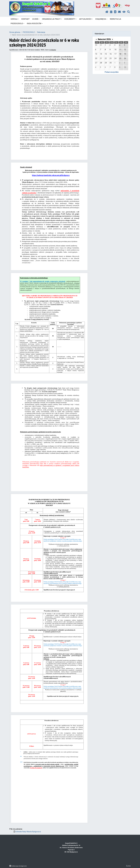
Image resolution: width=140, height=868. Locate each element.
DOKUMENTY (70, 19)
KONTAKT (26, 19)
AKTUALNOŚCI (86, 19)
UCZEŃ (36, 19)
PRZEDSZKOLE (17, 24)
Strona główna (15, 32)
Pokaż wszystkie (112, 72)
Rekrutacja (41, 32)
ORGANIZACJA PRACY (52, 19)
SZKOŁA (15, 19)
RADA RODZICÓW (35, 24)
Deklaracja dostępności (19, 866)
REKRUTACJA (115, 19)
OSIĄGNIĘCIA (101, 19)
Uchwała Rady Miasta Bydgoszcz (28, 832)
